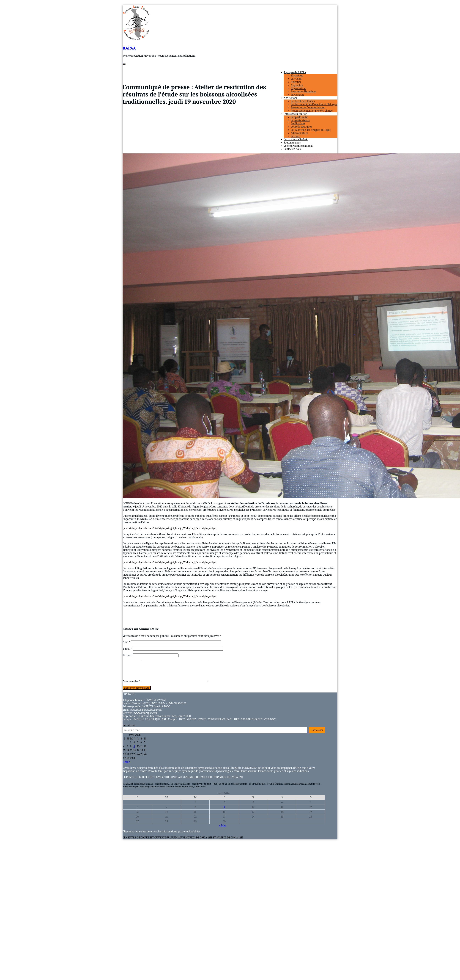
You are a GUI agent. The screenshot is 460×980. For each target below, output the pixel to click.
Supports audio (299, 117)
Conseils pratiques (301, 127)
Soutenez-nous (292, 143)
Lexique (295, 136)
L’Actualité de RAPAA (296, 139)
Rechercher (129, 730)
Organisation (298, 88)
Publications (298, 123)
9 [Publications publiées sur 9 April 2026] (134, 751)
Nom (126, 642)
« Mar (126, 766)
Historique (297, 76)
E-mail (127, 649)
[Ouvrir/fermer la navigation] (124, 64)
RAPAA (129, 48)
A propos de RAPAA (295, 72)
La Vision (296, 79)
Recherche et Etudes (303, 101)
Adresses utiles (299, 133)
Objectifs (296, 82)
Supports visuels (300, 120)
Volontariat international (298, 146)
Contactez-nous (292, 149)
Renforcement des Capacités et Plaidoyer (314, 104)
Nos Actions (290, 98)
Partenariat (297, 95)
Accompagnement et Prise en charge (312, 111)
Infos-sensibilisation (295, 114)
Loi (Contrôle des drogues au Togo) (311, 130)
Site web (127, 655)
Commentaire (131, 686)
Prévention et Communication (308, 107)
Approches (297, 85)
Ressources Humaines (303, 92)
